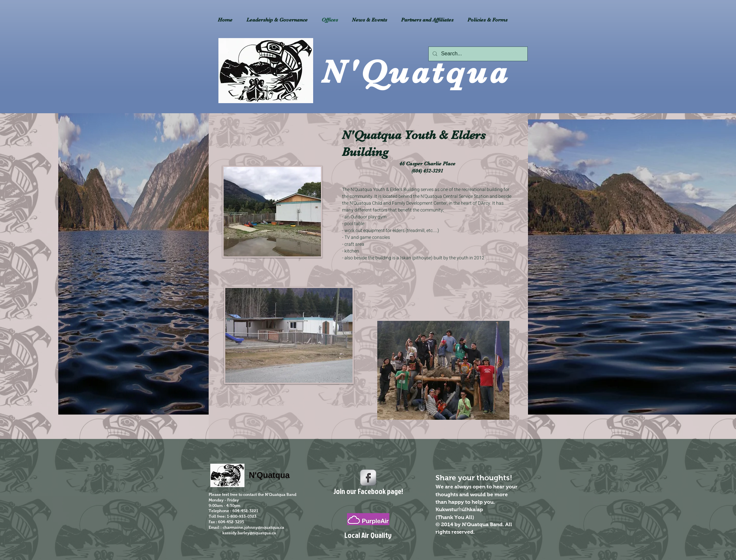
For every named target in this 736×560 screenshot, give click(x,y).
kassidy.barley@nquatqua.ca (249, 533)
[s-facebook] (368, 478)
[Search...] (477, 54)
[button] (427, 20)
